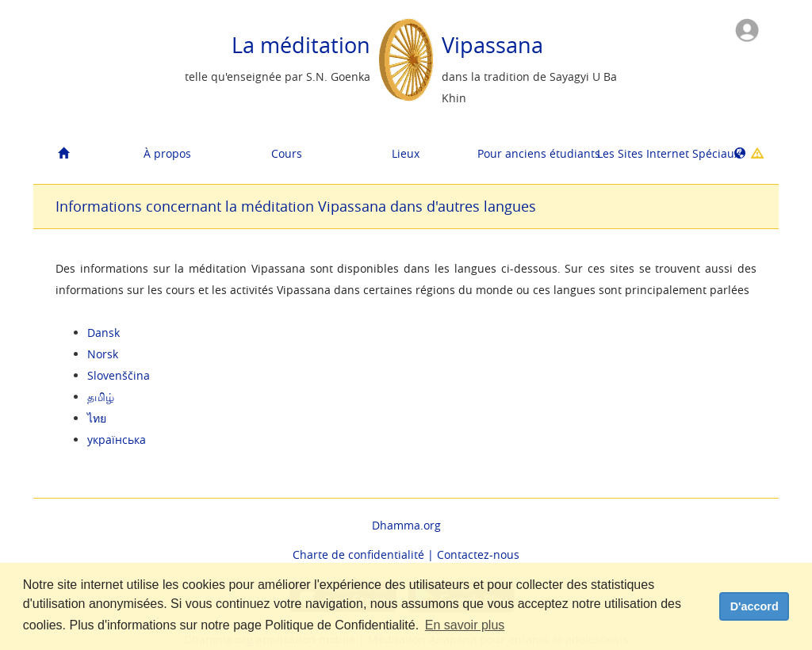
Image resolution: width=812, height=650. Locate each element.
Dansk (103, 333)
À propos (167, 153)
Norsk (103, 354)
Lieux (406, 153)
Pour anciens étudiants (531, 153)
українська (117, 440)
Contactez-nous (478, 554)
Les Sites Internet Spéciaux (651, 153)
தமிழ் (101, 397)
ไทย (97, 418)
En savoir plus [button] (465, 625)
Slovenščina (119, 375)
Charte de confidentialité (358, 554)
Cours (287, 153)
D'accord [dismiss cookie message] (755, 606)
